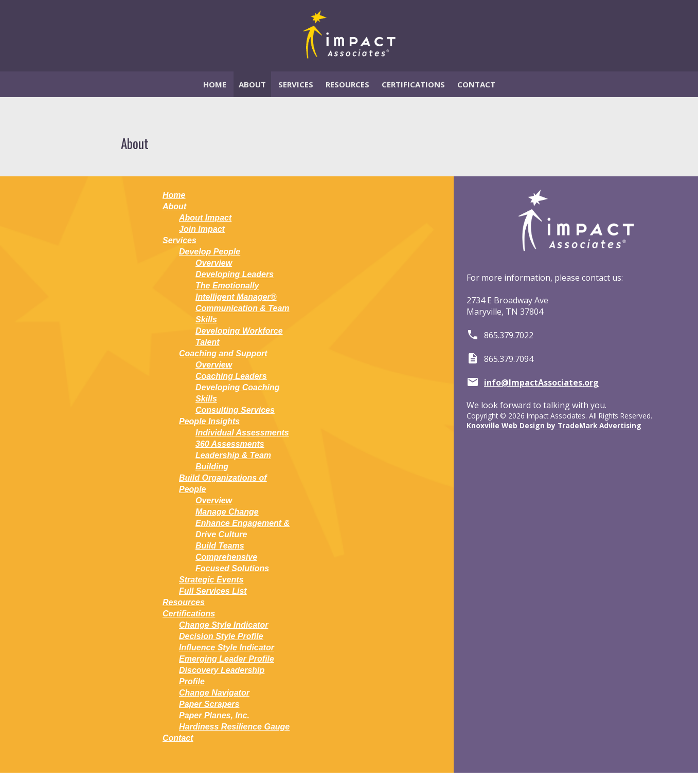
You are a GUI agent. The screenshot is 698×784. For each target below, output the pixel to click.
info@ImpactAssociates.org (541, 382)
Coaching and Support (223, 353)
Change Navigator (214, 693)
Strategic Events (211, 580)
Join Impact (202, 229)
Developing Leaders (235, 274)
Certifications (413, 84)
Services (296, 84)
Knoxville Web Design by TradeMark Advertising (554, 425)
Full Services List (213, 591)
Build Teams (220, 546)
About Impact (205, 218)
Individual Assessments (242, 433)
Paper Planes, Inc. (214, 715)
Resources (347, 84)
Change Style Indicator (223, 625)
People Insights (209, 421)
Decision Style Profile (221, 636)
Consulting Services (235, 410)
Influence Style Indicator (227, 648)
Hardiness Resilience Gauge (234, 727)
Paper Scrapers (209, 704)
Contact (476, 84)
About (252, 84)
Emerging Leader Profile (227, 659)
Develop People (210, 252)
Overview (214, 263)
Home (215, 84)
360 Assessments (230, 444)
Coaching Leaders (231, 376)
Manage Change (227, 512)
